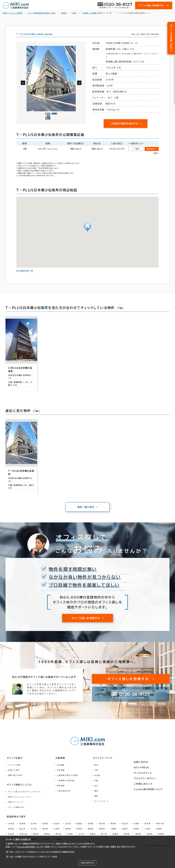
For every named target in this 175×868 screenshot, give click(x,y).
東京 (108, 770)
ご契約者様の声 (70, 796)
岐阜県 (79, 833)
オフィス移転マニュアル (17, 789)
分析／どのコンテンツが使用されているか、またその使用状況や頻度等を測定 (42, 852)
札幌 (108, 785)
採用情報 (67, 791)
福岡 (108, 801)
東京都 (148, 828)
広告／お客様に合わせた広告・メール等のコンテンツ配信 (33, 857)
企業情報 (64, 763)
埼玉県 (125, 828)
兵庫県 (159, 833)
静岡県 (91, 833)
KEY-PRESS (149, 768)
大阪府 (148, 833)
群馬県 (114, 828)
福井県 (45, 833)
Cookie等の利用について (30, 847)
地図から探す (14, 775)
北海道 (11, 828)
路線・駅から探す (16, 780)
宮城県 (45, 828)
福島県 (79, 828)
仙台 (108, 791)
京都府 (136, 833)
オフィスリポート (113, 806)
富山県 (22, 833)
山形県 (68, 828)
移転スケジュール (16, 806)
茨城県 (91, 828)
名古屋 (109, 780)
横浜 (108, 796)
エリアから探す (15, 770)
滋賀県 (125, 833)
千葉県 (136, 828)
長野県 (68, 833)
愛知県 (102, 833)
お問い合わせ (148, 763)
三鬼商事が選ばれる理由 (73, 780)
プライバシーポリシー (152, 778)
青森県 (22, 828)
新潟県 (11, 833)
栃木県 (102, 828)
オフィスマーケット (113, 763)
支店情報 (67, 775)
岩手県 (34, 828)
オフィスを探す (13, 763)
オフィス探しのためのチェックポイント (24, 796)
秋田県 (57, 828)
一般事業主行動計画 (72, 785)
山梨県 (57, 833)
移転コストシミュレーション (20, 801)
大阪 (108, 775)
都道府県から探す (15, 821)
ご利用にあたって (150, 783)
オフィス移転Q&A (16, 812)
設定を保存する (87, 863)
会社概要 (67, 770)
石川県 (34, 833)
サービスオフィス (150, 773)
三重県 (114, 833)
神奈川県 (160, 828)
